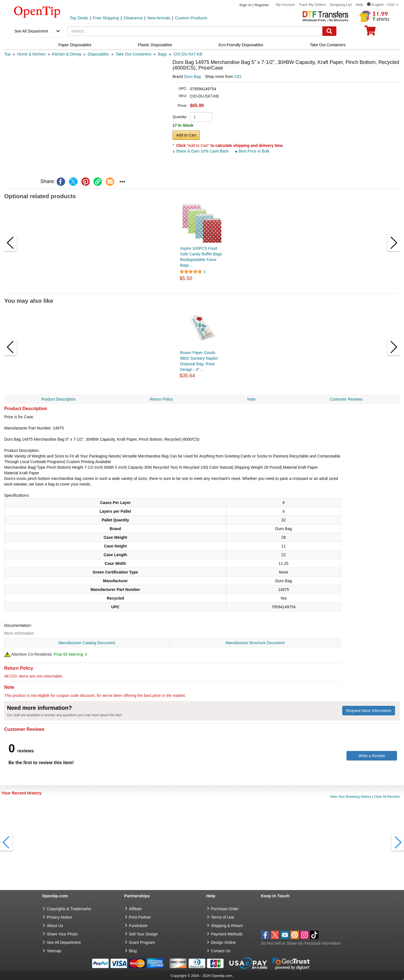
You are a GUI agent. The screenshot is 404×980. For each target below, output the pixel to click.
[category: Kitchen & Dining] (66, 54)
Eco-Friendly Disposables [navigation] (241, 45)
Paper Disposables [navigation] (75, 45)
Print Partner (140, 917)
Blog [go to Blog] (133, 951)
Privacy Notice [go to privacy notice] (59, 917)
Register (262, 5)
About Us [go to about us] (55, 926)
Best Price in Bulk (252, 151)
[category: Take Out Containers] (134, 54)
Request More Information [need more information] (369, 711)
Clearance (133, 18)
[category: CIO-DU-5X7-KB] (188, 54)
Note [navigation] (251, 399)
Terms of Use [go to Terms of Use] (222, 917)
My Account (285, 5)
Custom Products (191, 18)
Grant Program (142, 942)
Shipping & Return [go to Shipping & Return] (227, 926)
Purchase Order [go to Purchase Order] (225, 909)
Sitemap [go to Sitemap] (54, 951)
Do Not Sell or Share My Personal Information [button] (301, 943)
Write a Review (372, 756)
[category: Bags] (162, 54)
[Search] (329, 31)
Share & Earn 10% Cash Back (201, 151)
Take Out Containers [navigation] (328, 45)
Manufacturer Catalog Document (87, 643)
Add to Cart (186, 135)
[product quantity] (201, 117)
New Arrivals (159, 18)
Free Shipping (106, 18)
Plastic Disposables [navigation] (155, 45)
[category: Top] (7, 54)
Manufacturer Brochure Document (255, 643)
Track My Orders (312, 5)
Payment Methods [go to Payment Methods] (227, 934)
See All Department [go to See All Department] (64, 942)
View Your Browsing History (351, 797)
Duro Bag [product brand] (192, 77)
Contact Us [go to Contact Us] (221, 951)
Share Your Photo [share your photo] (62, 934)
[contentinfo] (37, 11)
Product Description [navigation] (58, 399)
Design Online (223, 942)
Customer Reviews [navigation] (346, 399)
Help (359, 5)
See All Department (31, 31)
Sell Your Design (144, 934)
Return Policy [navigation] (161, 399)
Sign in (245, 5)
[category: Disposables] (98, 54)
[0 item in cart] (370, 32)
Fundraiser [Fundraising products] (138, 926)
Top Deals (79, 18)
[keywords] (195, 31)
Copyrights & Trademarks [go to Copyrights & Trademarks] (69, 909)
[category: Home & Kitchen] (31, 54)
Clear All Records (387, 797)
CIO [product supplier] (238, 77)
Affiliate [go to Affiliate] (136, 909)
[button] (383, 5)
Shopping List (341, 5)
